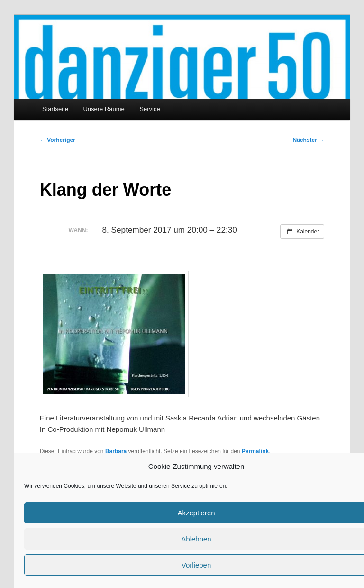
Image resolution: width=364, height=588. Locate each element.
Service (150, 109)
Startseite (55, 109)
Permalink (255, 451)
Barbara (116, 451)
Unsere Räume (104, 109)
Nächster (309, 140)
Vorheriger (58, 140)
